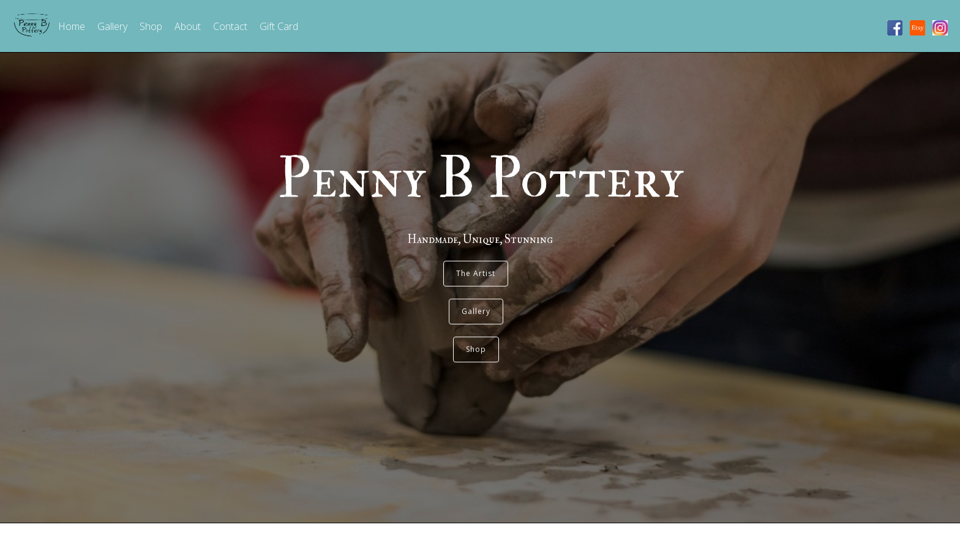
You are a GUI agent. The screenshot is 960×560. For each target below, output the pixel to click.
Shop (151, 26)
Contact (230, 26)
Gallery (112, 26)
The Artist (476, 263)
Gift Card (279, 26)
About (188, 26)
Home (72, 26)
